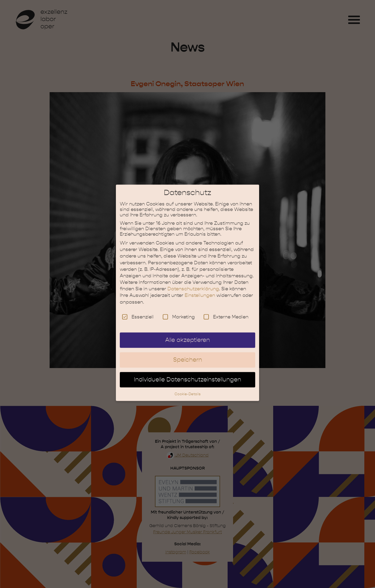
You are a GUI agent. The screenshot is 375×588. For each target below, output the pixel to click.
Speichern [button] (188, 355)
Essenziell (138, 312)
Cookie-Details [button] (187, 389)
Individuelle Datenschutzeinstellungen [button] (187, 374)
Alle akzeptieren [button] (187, 335)
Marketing (179, 312)
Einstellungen (200, 290)
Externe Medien (226, 312)
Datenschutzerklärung (193, 284)
